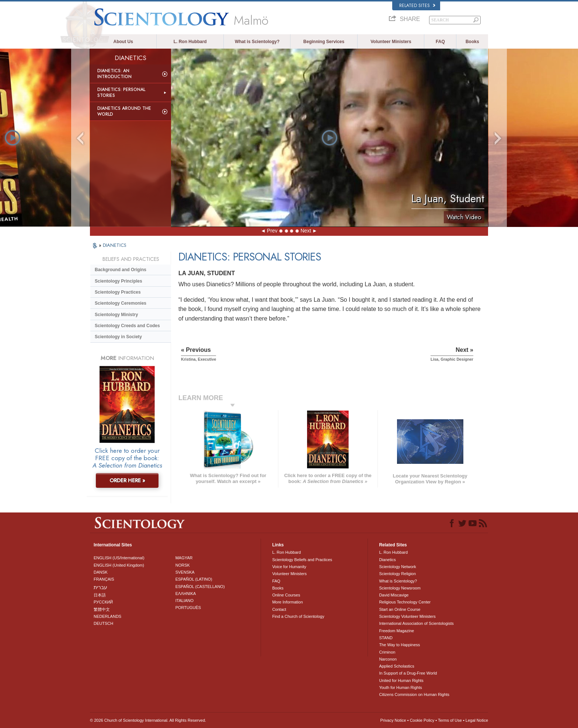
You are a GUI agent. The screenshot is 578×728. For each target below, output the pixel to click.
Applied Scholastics (396, 666)
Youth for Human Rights (400, 687)
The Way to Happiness (399, 645)
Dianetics (387, 560)
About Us (123, 42)
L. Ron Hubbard (190, 42)
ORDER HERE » (127, 480)
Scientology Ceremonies (121, 303)
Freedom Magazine (396, 631)
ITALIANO (184, 601)
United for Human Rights (401, 680)
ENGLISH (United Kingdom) (119, 565)
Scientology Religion (397, 574)
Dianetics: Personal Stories (121, 92)
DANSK (101, 572)
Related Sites (417, 6)
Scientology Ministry (116, 315)
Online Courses (286, 595)
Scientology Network (397, 567)
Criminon (387, 652)
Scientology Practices (118, 292)
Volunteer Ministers (391, 42)
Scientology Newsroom (400, 588)
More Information (287, 602)
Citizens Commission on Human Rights (414, 694)
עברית (100, 587)
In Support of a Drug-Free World (408, 673)
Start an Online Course (400, 609)
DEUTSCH (103, 623)
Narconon (388, 659)
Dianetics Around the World (124, 111)
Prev (272, 231)
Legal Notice (477, 720)
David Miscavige (394, 595)
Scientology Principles (119, 281)
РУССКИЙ (103, 602)
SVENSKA (185, 572)
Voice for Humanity (289, 567)
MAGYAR (184, 558)
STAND (386, 638)
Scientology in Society (118, 337)
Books (472, 42)
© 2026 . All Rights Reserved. (148, 720)
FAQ (440, 42)
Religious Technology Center (405, 602)
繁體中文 (102, 609)
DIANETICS (115, 245)
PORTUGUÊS (188, 608)
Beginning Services (324, 42)
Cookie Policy (422, 720)
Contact (279, 609)
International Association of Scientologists (416, 623)
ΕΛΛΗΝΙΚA (186, 594)
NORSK (183, 565)
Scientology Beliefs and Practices (302, 560)
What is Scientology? (257, 42)
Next (306, 231)
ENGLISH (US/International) (119, 558)
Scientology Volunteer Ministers (407, 616)
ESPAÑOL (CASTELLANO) (200, 587)
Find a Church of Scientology (298, 616)
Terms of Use (450, 720)
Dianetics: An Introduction (114, 74)
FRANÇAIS (104, 579)
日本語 (100, 595)
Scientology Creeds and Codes (127, 326)
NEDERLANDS (107, 616)
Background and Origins (121, 270)
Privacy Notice (393, 720)
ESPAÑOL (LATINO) (194, 579)
